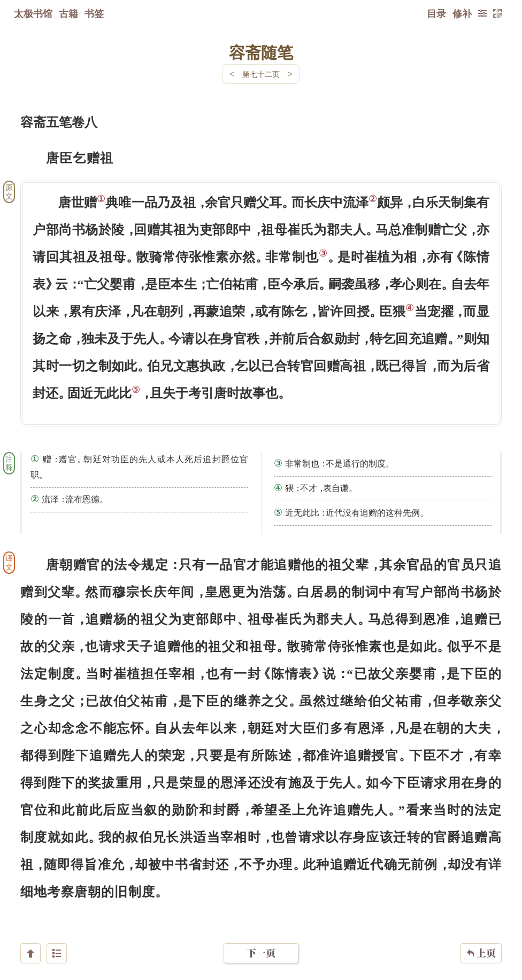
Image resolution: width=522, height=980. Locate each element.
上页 (481, 916)
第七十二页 (261, 74)
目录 (436, 13)
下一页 (261, 916)
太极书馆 (33, 13)
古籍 (68, 13)
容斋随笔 (261, 52)
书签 (94, 13)
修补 (462, 13)
